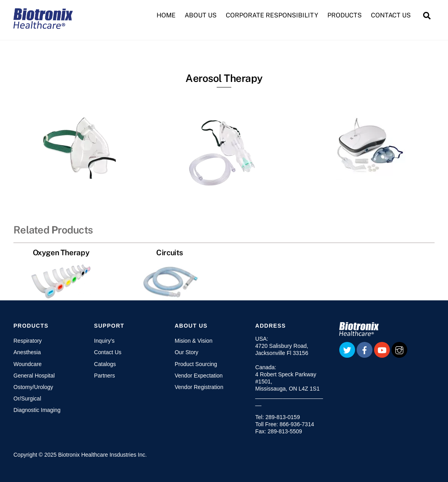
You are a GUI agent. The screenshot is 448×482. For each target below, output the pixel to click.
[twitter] (347, 349)
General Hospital (34, 376)
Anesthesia (27, 352)
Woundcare (27, 364)
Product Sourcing (196, 364)
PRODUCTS (345, 15)
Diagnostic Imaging (37, 410)
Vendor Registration (199, 387)
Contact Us (108, 352)
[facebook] (365, 349)
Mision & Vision (194, 341)
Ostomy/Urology (33, 387)
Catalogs (105, 364)
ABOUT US (201, 15)
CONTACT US (391, 15)
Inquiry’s (104, 341)
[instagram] (399, 349)
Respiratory (28, 341)
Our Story (187, 352)
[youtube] (382, 349)
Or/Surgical (27, 399)
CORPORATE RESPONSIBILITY (272, 15)
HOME (166, 15)
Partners (105, 376)
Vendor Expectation (199, 376)
